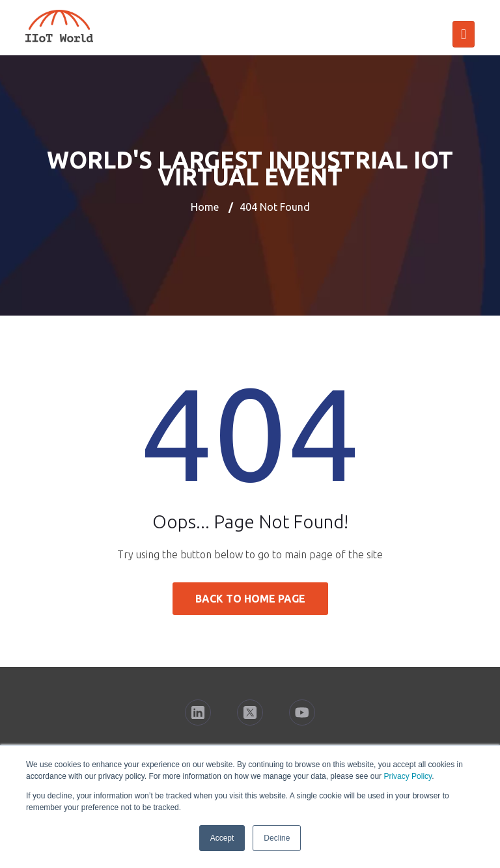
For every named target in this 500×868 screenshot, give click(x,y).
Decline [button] (277, 838)
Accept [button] (222, 838)
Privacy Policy (408, 776)
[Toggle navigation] (464, 34)
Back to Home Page (250, 599)
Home (205, 207)
